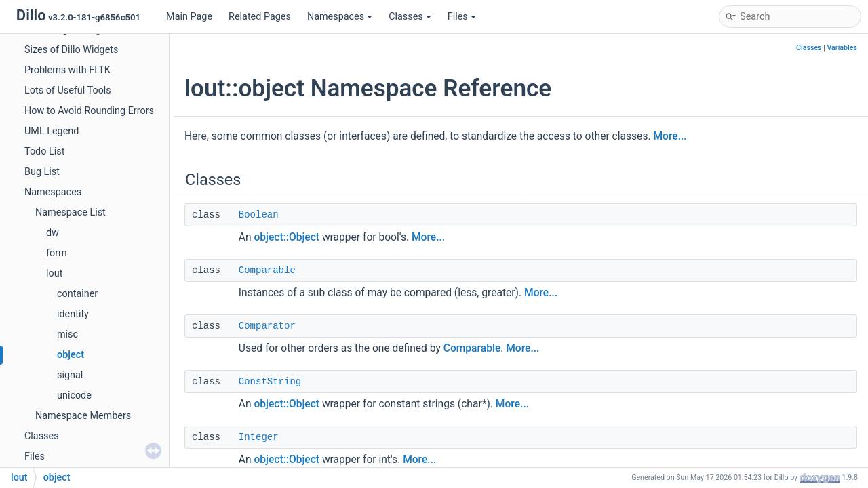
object (71, 355)
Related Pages (260, 17)
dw (53, 233)
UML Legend (52, 131)
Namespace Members (83, 416)
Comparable (267, 270)
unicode (74, 395)
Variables (842, 48)
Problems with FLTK (67, 70)
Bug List (42, 172)
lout (54, 273)
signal (70, 375)
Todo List (44, 151)
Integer (259, 437)
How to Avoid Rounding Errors (89, 111)
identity (73, 314)
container (77, 294)
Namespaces (340, 17)
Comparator (267, 326)
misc (67, 334)
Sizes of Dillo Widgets (71, 50)
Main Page (189, 17)
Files (462, 17)
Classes (410, 17)
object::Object (287, 237)
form (57, 253)
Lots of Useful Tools (68, 90)
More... (670, 136)
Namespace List (71, 212)
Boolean (259, 215)
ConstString (270, 382)
